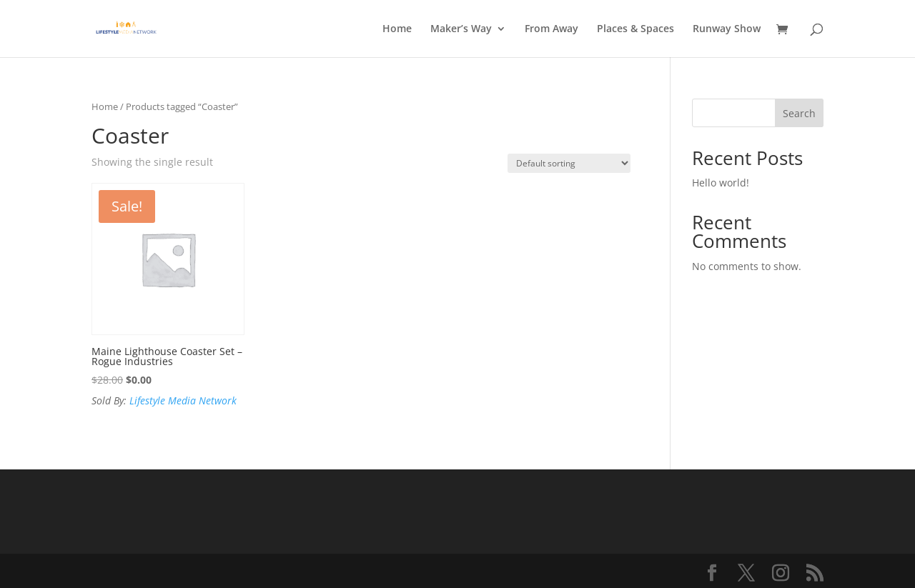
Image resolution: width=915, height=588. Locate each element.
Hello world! (721, 183)
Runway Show (727, 29)
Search (799, 113)
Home (397, 29)
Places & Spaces (635, 29)
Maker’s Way (461, 29)
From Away (552, 29)
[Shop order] (569, 163)
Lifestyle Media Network (183, 400)
